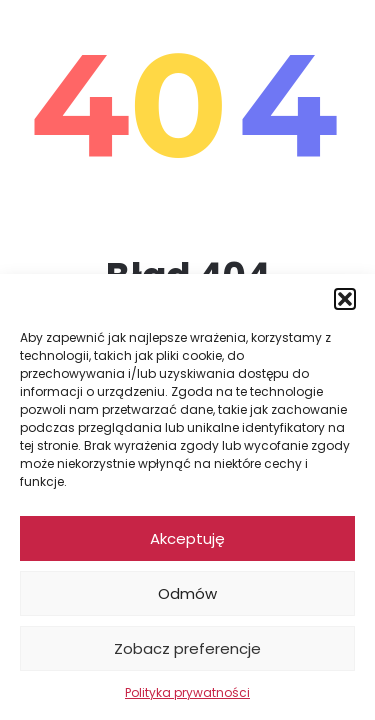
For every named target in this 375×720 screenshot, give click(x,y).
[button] (345, 299)
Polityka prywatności (187, 692)
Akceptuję (187, 538)
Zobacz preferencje (187, 648)
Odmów (187, 593)
